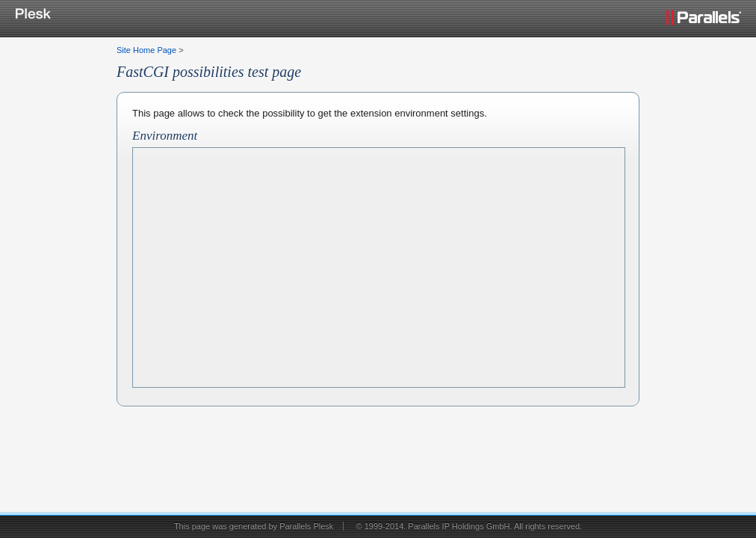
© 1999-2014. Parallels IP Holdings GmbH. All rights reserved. (469, 526)
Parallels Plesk (306, 526)
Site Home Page (146, 50)
